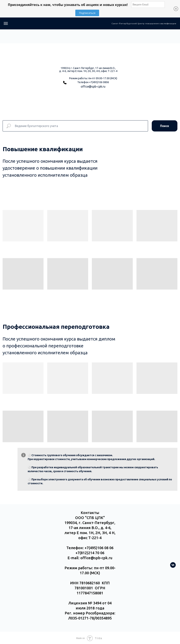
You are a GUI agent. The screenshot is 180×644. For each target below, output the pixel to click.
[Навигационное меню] (6, 23)
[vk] (173, 567)
